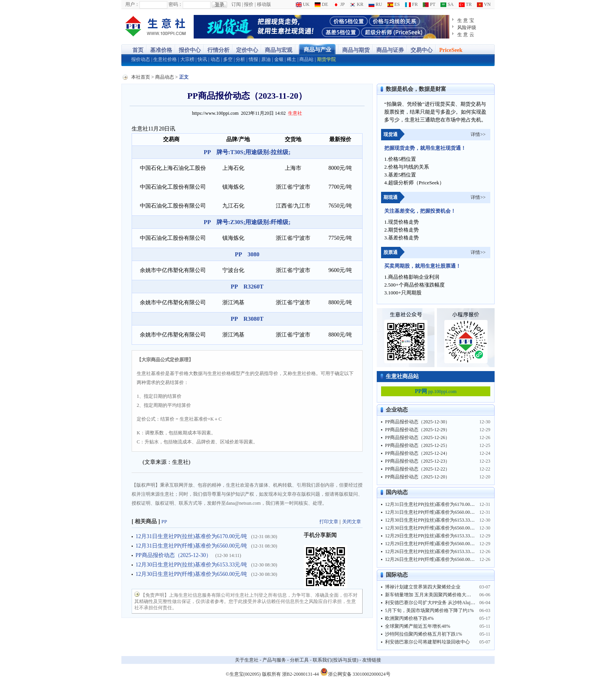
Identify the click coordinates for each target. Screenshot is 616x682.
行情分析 (218, 50)
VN (484, 4)
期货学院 (326, 59)
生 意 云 (466, 35)
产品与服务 (274, 660)
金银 (279, 59)
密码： (176, 4)
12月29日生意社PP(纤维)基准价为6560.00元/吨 (433, 544)
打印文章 (329, 522)
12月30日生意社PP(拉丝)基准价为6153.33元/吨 (191, 565)
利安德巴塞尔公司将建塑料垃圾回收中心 (427, 642)
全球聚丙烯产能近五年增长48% (418, 626)
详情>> (478, 134)
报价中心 (190, 50)
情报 (253, 59)
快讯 (202, 59)
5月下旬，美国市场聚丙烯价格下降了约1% (429, 610)
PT (429, 4)
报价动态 (141, 59)
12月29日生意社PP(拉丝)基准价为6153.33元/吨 (433, 536)
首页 (138, 50)
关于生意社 (247, 660)
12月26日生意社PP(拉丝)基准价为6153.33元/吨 (433, 551)
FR (412, 4)
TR (465, 4)
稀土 (291, 59)
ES (394, 4)
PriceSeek (451, 50)
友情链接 (372, 660)
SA (447, 4)
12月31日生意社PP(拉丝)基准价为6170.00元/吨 (191, 536)
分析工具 (299, 660)
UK (303, 4)
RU (375, 4)
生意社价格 (165, 59)
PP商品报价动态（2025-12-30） (173, 555)
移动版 (264, 4)
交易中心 (422, 50)
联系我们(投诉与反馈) (335, 660)
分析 (240, 59)
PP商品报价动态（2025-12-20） (417, 477)
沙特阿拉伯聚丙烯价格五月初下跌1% (423, 634)
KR (357, 4)
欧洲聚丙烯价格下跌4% (409, 618)
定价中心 (247, 50)
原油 (266, 59)
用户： (132, 4)
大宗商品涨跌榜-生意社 (156, 27)
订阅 (236, 4)
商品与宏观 (279, 50)
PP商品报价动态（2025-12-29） (417, 430)
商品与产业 (317, 50)
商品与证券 (390, 50)
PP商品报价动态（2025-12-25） (417, 445)
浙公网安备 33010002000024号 (355, 672)
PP (164, 521)
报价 (249, 4)
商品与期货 (356, 50)
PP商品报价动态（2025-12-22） (417, 469)
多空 (228, 59)
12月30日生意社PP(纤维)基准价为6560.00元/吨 (191, 574)
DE (321, 4)
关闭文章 (352, 522)
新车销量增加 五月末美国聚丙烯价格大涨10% (432, 595)
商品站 (306, 59)
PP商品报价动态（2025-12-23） (417, 461)
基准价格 (161, 50)
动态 (215, 59)
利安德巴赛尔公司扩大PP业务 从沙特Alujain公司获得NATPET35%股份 (458, 603)
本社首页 (141, 77)
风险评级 (467, 28)
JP (339, 4)
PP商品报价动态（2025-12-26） (417, 438)
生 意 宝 (466, 20)
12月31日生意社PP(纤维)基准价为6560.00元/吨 (191, 546)
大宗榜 (187, 59)
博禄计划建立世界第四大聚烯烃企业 (423, 587)
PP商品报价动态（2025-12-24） (417, 453)
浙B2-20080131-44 (301, 674)
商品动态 (165, 77)
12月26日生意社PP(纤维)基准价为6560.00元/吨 (433, 559)
